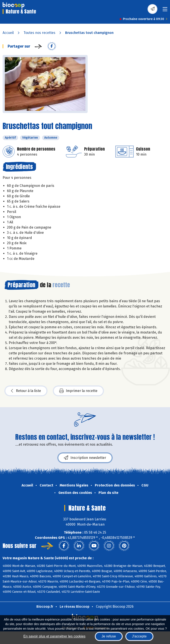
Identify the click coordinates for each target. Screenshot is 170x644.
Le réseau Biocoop (75, 607)
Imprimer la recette (78, 391)
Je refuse (109, 636)
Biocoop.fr (45, 607)
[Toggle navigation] (165, 11)
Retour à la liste (26, 391)
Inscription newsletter (85, 458)
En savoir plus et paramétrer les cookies (54, 636)
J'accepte (139, 636)
